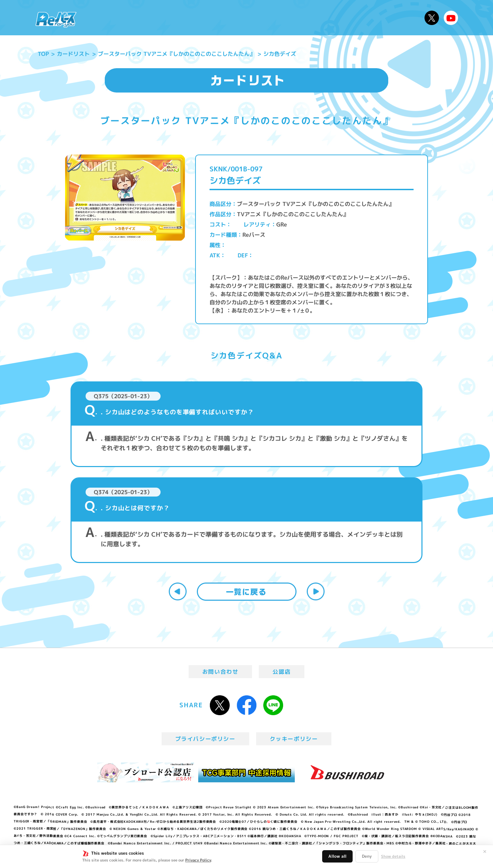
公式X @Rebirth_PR (432, 18)
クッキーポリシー (294, 739)
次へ (316, 591)
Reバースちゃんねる (451, 18)
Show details (393, 856)
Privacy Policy (198, 860)
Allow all (337, 856)
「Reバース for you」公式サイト (56, 20)
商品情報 (253, 18)
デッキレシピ (397, 18)
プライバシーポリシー (205, 739)
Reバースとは (146, 18)
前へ (178, 591)
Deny (367, 856)
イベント (219, 18)
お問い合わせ (220, 672)
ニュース (102, 18)
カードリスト (296, 18)
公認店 (282, 672)
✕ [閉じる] (485, 852)
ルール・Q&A (347, 18)
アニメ (187, 18)
